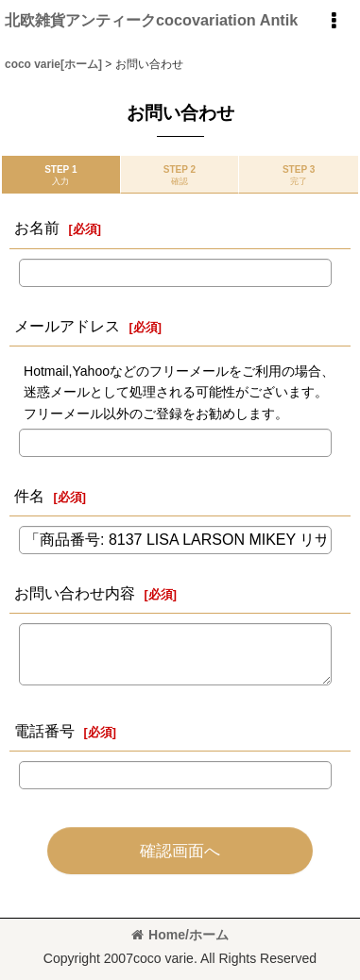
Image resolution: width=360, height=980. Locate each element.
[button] (334, 21)
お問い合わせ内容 (75, 593)
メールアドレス (67, 326)
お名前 (37, 228)
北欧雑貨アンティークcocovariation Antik (151, 20)
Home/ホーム (180, 935)
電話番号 (44, 731)
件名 (29, 496)
